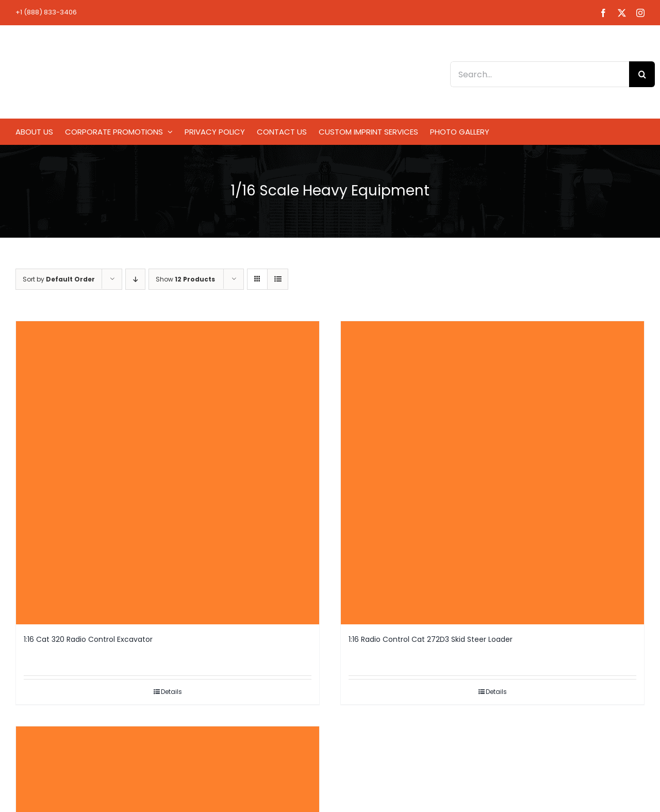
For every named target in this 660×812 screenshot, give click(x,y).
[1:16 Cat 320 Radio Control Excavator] (168, 473)
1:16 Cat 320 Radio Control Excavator (88, 639)
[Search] (642, 74)
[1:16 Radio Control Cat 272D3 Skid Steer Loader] (492, 473)
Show (185, 279)
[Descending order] (135, 279)
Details (171, 692)
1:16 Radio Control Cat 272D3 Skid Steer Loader (431, 639)
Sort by (59, 279)
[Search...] (540, 74)
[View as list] (278, 279)
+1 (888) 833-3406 (46, 12)
